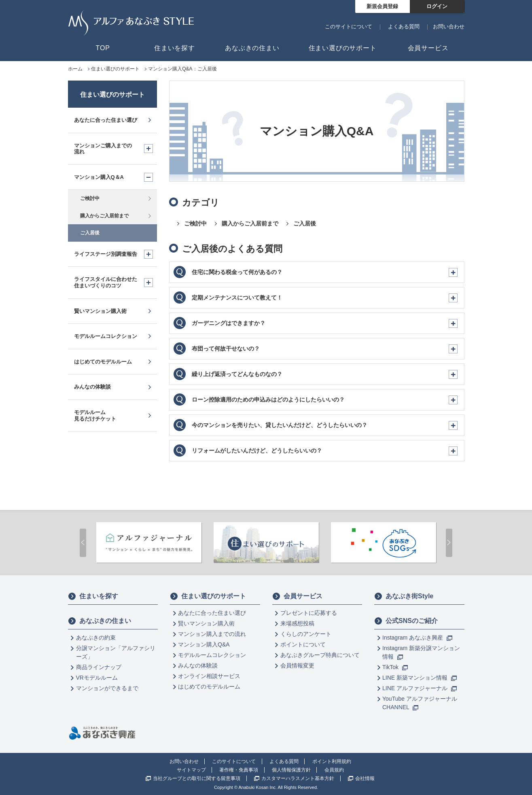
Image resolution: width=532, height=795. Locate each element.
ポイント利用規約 (332, 761)
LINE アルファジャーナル (420, 688)
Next (449, 543)
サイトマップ (191, 770)
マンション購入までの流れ (212, 634)
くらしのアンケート (306, 634)
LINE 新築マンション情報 (420, 678)
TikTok (395, 667)
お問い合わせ (449, 27)
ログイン (437, 6)
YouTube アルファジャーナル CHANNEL (420, 703)
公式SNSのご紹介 (406, 621)
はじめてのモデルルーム (209, 687)
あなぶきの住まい (100, 621)
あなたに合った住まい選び (212, 613)
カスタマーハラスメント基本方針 (298, 778)
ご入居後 (305, 223)
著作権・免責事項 (239, 770)
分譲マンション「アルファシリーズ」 (116, 652)
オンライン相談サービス (209, 676)
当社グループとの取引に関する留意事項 (197, 778)
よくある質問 (404, 27)
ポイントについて (303, 644)
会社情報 (365, 778)
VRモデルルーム (97, 678)
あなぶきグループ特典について (320, 655)
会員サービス (297, 596)
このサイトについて (349, 27)
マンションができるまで (107, 688)
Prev (83, 543)
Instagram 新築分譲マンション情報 (421, 652)
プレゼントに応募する (309, 613)
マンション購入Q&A (204, 644)
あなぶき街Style (404, 596)
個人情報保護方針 (291, 770)
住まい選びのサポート (112, 95)
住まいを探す (93, 596)
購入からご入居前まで (250, 223)
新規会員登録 (382, 6)
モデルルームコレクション (212, 655)
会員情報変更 (297, 665)
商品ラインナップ (99, 667)
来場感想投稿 (297, 623)
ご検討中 (195, 223)
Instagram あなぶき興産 (417, 638)
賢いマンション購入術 (206, 623)
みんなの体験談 (198, 665)
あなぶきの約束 (96, 638)
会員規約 (334, 770)
